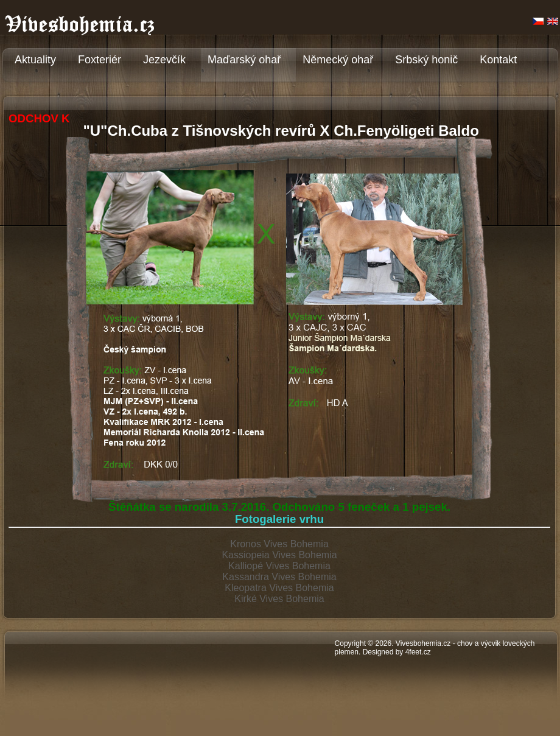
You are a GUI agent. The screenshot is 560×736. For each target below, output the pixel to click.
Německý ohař (338, 60)
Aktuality (35, 60)
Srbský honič (426, 60)
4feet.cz (418, 652)
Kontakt (498, 60)
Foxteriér (100, 60)
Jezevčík (164, 60)
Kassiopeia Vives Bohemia (279, 555)
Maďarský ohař (244, 60)
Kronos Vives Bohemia (279, 544)
